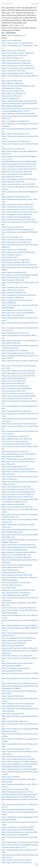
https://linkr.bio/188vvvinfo (12, 177)
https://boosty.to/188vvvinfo (13, 280)
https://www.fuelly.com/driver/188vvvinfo (18, 469)
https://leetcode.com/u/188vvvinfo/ (16, 278)
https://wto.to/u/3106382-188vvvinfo (16, 555)
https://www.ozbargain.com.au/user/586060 (19, 625)
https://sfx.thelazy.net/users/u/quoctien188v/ (20, 832)
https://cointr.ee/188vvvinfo (13, 91)
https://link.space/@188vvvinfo (14, 378)
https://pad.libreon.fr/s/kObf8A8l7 (15, 835)
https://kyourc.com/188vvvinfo (14, 643)
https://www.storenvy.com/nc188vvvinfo (18, 204)
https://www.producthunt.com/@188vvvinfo (19, 164)
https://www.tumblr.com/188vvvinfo (16, 61)
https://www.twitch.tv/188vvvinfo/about (17, 66)
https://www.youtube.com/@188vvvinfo (17, 43)
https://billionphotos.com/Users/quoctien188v (20, 842)
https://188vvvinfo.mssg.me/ (13, 290)
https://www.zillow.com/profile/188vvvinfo (18, 545)
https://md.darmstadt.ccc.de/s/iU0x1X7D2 (18, 184)
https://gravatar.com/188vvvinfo (14, 56)
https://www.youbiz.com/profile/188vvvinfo (19, 608)
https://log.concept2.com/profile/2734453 (18, 376)
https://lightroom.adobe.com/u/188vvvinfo (18, 114)
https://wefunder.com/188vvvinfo (15, 288)
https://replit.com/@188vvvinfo (14, 272)
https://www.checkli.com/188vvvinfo (16, 487)
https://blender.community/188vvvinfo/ (17, 575)
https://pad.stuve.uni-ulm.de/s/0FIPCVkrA (18, 313)
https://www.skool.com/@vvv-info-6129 (17, 207)
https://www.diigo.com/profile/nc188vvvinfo (19, 179)
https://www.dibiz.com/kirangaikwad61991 (19, 492)
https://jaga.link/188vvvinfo (12, 83)
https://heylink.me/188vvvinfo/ (14, 71)
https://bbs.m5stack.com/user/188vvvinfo (18, 371)
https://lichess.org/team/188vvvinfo (16, 262)
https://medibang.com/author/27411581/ (18, 489)
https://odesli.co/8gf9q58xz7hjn (14, 550)
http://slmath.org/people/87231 (14, 467)
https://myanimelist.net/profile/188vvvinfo (18, 252)
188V (13, 13)
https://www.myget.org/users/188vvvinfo (18, 353)
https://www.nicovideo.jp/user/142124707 (18, 209)
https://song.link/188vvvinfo (13, 646)
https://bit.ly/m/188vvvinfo (12, 58)
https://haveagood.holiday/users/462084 (18, 810)
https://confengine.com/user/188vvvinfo (18, 393)
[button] (36, 864)
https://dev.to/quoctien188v (13, 714)
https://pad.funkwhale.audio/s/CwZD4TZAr (19, 454)
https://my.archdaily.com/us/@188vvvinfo (18, 68)
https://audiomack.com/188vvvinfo (15, 260)
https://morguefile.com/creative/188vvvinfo (19, 295)
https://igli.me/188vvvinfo (12, 81)
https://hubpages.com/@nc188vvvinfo (17, 214)
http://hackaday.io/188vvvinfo (13, 391)
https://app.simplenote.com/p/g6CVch (17, 862)
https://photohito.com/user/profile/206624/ (19, 552)
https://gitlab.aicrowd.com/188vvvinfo (17, 439)
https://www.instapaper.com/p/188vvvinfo (18, 220)
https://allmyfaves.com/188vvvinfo (15, 436)
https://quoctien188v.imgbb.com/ (15, 721)
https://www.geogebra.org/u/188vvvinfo (17, 73)
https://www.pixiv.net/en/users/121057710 (19, 167)
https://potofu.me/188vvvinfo (13, 383)
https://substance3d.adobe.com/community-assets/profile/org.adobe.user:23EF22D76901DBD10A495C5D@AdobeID (20, 104)
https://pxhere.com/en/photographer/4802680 (20, 275)
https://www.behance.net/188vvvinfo (16, 63)
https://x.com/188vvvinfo (12, 41)
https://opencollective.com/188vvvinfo (17, 174)
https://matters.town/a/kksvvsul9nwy (16, 860)
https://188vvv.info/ (17, 25)
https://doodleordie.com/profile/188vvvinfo (19, 459)
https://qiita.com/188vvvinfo (13, 182)
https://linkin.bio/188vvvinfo (13, 298)
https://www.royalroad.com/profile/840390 (19, 396)
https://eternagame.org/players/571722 (17, 792)
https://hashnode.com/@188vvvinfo (16, 197)
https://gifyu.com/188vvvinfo (13, 315)
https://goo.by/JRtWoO (11, 777)
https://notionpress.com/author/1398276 (18, 827)
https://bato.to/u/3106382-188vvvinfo (17, 557)
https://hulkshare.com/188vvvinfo (15, 351)
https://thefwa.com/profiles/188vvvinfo (17, 310)
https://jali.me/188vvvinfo (12, 96)
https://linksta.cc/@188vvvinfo (14, 93)
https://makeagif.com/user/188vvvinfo (17, 399)
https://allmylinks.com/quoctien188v (16, 757)
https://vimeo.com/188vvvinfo (14, 51)
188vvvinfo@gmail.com (16, 35)
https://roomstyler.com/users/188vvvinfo (18, 494)
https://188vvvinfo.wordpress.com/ (15, 134)
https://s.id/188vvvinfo (11, 98)
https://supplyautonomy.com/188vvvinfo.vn (19, 638)
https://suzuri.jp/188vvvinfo (13, 227)
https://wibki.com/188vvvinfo (13, 504)
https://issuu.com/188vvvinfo (13, 149)
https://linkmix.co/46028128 (13, 457)
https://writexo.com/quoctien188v (15, 789)
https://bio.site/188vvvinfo (12, 237)
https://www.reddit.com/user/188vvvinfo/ (18, 53)
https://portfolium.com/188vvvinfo (15, 386)
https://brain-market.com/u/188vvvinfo (17, 656)
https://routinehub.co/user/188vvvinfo (17, 641)
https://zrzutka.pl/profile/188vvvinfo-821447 (19, 265)
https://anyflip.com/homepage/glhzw (16, 217)
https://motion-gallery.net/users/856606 (18, 830)
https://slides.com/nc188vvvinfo (14, 250)
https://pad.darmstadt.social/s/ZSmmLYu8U (19, 547)
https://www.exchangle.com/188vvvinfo (17, 507)
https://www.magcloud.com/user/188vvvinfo (19, 212)
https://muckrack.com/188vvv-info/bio (17, 240)
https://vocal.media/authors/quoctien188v (18, 759)
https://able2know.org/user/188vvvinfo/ (17, 497)
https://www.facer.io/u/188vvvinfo (15, 451)
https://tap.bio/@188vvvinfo (13, 696)
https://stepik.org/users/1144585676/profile (19, 762)
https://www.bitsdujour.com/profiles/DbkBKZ (19, 769)
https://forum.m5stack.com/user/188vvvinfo (19, 424)
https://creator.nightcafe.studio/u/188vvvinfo (19, 648)
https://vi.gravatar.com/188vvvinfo (15, 121)
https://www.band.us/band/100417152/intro (19, 169)
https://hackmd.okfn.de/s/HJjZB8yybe (17, 388)
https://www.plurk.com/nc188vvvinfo (16, 242)
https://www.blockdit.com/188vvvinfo (16, 411)
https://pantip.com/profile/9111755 (16, 749)
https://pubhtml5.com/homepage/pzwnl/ (18, 230)
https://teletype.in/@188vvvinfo (14, 293)
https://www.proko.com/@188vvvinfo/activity (20, 683)
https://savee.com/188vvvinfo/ (14, 381)
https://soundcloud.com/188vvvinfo (16, 141)
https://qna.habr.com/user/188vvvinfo (17, 172)
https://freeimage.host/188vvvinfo (15, 333)
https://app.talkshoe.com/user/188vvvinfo (18, 373)
